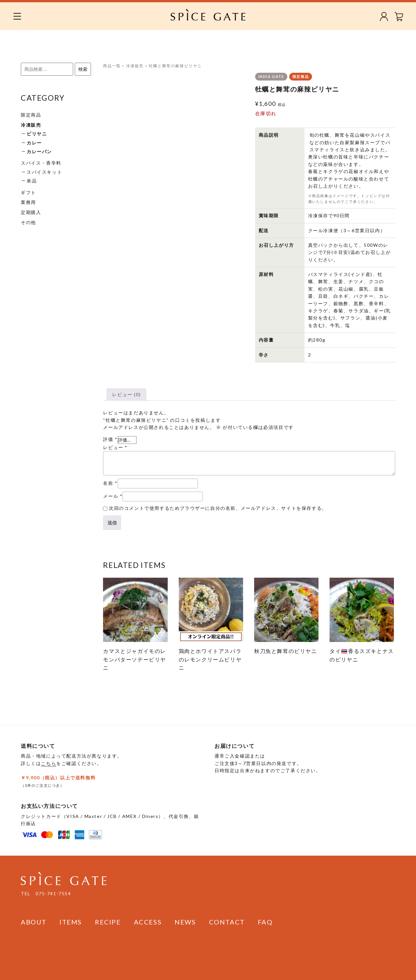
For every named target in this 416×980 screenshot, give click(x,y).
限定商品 (31, 115)
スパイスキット (44, 172)
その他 (28, 222)
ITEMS (71, 922)
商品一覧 (112, 66)
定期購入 (31, 212)
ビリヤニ (37, 134)
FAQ (265, 922)
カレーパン (39, 151)
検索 (83, 69)
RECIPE (108, 922)
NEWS (185, 922)
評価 (110, 439)
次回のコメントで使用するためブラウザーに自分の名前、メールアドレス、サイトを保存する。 (218, 508)
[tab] (126, 395)
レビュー (115, 447)
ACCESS (148, 922)
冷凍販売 (31, 125)
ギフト (28, 192)
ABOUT (34, 922)
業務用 (28, 202)
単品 (32, 181)
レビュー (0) (126, 394)
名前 (110, 483)
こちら (49, 763)
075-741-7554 (53, 893)
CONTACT (227, 922)
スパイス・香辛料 (41, 163)
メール (113, 496)
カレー (34, 143)
